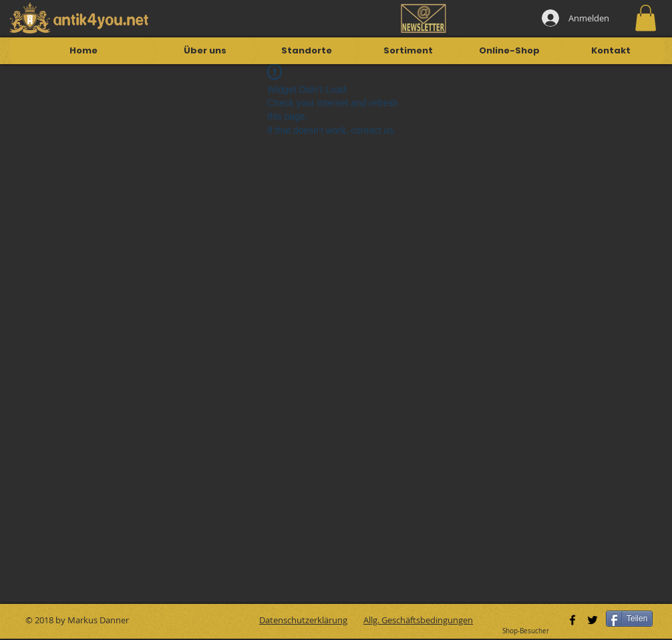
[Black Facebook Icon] (572, 620)
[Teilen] (629, 619)
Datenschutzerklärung (303, 620)
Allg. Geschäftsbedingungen (418, 620)
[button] (646, 18)
